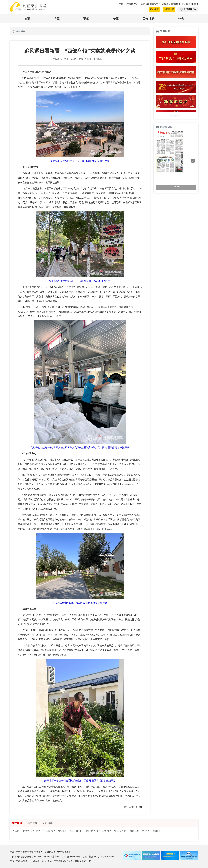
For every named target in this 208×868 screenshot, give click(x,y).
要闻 (86, 19)
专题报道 (165, 31)
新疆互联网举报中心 (151, 4)
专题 (116, 19)
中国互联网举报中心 (129, 4)
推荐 (57, 19)
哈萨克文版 (169, 9)
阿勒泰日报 (166, 127)
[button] (159, 161)
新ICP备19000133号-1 (72, 857)
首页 (27, 19)
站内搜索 (154, 9)
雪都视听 (148, 19)
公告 (181, 19)
